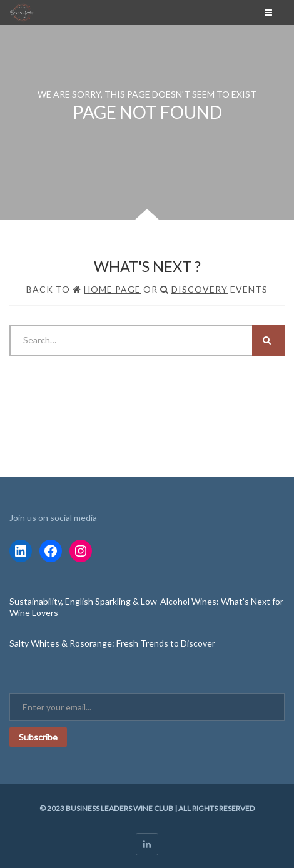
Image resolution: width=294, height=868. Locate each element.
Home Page (112, 289)
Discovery (200, 289)
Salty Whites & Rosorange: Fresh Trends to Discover (112, 643)
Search (267, 340)
